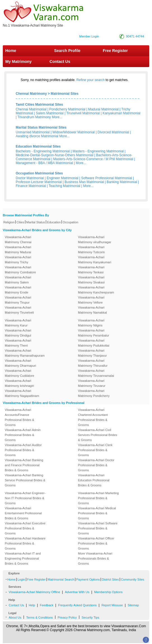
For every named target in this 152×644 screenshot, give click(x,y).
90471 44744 (135, 36)
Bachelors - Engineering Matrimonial (43, 151)
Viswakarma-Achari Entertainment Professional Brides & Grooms (23, 513)
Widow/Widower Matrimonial (73, 132)
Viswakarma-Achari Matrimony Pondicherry (94, 393)
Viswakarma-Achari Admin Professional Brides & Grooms (23, 435)
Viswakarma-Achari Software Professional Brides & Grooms (98, 528)
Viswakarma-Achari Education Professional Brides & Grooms (94, 480)
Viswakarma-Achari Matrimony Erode (18, 290)
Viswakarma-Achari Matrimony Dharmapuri (20, 363)
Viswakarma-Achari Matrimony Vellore (91, 300)
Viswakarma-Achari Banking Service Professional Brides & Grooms (25, 480)
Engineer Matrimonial (63, 178)
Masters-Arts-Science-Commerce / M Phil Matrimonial (93, 159)
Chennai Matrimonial (31, 109)
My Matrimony (18, 61)
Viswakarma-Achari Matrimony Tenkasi (91, 270)
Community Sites (133, 579)
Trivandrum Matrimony (34, 117)
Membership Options (108, 592)
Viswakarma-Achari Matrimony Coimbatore (20, 270)
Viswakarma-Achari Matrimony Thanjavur (93, 353)
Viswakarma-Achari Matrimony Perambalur (94, 333)
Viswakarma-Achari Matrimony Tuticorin (92, 250)
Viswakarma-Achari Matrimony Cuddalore (19, 373)
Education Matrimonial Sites (38, 146)
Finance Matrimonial (31, 186)
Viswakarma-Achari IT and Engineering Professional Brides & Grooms (23, 558)
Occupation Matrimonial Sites (39, 173)
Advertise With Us (77, 592)
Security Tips (90, 617)
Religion (9, 222)
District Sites (110, 579)
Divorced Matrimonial (113, 132)
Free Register (115, 51)
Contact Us (59, 61)
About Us (15, 617)
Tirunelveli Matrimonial (83, 113)
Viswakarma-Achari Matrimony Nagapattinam (22, 393)
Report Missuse (112, 605)
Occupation (71, 222)
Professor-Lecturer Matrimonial (39, 182)
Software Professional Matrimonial (107, 178)
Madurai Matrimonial (103, 109)
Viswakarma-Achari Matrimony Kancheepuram (96, 290)
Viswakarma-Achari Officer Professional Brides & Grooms (96, 543)
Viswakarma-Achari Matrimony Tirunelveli (19, 310)
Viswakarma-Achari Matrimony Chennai (18, 240)
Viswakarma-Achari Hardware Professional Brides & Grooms (25, 543)
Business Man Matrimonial (84, 182)
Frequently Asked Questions (78, 605)
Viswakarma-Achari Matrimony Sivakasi (91, 280)
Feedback (46, 605)
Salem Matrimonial (50, 113)
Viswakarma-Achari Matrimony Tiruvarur (92, 383)
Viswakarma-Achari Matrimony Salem (18, 280)
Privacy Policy (67, 617)
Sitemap (133, 605)
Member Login (89, 36)
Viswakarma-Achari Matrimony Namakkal (93, 310)
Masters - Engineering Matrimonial (98, 151)
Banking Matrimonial (122, 182)
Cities (20, 222)
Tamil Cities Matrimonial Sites (39, 105)
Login (21, 579)
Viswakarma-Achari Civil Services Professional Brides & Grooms (98, 435)
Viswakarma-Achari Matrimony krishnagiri (19, 383)
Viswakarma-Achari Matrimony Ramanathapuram (25, 353)
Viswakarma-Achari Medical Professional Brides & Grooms (97, 513)
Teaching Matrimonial (65, 186)
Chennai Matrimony (31, 94)
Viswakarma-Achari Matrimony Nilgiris (91, 323)
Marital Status (36, 222)
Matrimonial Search (61, 579)
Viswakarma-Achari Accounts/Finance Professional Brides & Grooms (19, 417)
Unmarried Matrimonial (33, 132)
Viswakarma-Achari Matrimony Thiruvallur (93, 363)
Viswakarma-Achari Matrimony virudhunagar (95, 240)
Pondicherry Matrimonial (67, 109)
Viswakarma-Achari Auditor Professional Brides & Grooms (23, 450)
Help (32, 605)
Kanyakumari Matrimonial (121, 113)
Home (11, 51)
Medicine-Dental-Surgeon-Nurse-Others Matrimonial (54, 155)
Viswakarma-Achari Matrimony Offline (34, 592)
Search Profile (67, 51)
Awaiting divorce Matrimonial (37, 136)
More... (57, 117)
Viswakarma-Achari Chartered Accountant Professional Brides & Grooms (93, 417)
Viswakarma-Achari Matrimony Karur (18, 323)
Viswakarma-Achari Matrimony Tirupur (18, 300)
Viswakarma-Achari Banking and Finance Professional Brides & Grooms (24, 465)
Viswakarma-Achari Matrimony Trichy (18, 260)
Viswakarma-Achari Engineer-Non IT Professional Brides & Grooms (25, 498)
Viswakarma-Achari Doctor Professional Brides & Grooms (96, 465)
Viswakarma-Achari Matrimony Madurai (18, 250)
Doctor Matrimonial (30, 178)
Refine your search (91, 80)
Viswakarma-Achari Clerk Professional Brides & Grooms (95, 450)
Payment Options (88, 579)
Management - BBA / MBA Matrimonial (44, 163)
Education (54, 222)
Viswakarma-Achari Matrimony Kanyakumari (95, 260)
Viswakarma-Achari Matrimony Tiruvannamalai (96, 373)
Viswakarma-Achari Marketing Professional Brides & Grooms (99, 498)
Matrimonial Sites (65, 94)
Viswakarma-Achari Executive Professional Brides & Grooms (25, 528)
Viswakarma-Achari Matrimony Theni (18, 343)
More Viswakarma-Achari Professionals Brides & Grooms (95, 558)
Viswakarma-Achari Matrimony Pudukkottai (94, 343)
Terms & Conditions (39, 617)
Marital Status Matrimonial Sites (41, 127)
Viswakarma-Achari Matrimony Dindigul (18, 333)
